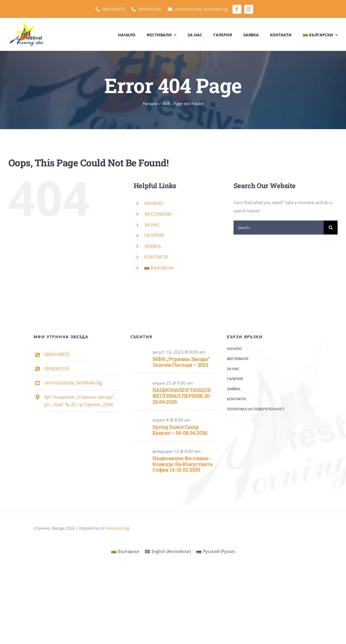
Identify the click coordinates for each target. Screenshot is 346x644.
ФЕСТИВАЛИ (158, 214)
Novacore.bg (118, 528)
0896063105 (57, 369)
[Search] (331, 228)
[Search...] (279, 228)
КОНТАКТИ (156, 257)
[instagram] (249, 9)
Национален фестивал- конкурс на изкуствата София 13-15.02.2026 (182, 464)
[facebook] (237, 9)
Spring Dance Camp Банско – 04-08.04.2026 (180, 430)
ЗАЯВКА (153, 246)
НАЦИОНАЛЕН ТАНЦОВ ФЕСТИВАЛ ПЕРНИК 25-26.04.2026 (182, 396)
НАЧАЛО (154, 203)
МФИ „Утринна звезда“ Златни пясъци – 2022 (181, 362)
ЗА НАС (152, 225)
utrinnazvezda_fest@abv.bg (73, 383)
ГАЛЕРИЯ (154, 235)
